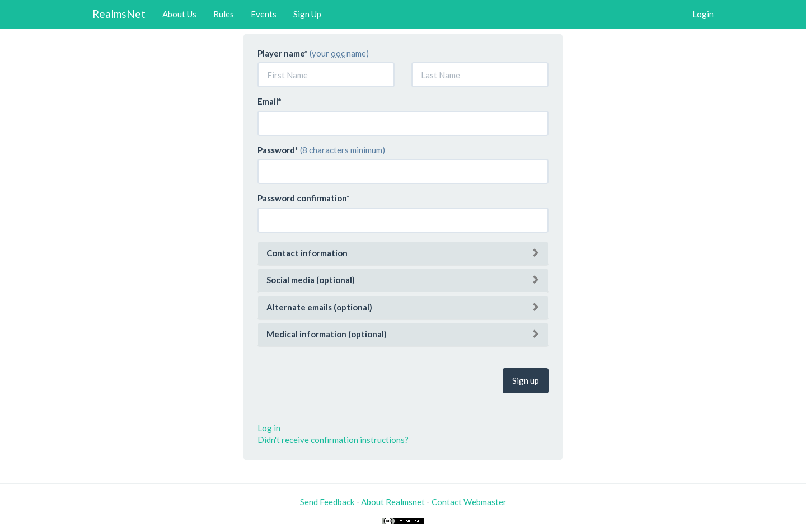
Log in (269, 428)
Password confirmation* (304, 198)
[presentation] (343, 380)
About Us (179, 14)
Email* (270, 101)
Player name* (283, 53)
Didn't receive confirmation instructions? (333, 440)
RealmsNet (119, 14)
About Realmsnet (393, 502)
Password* (278, 150)
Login (703, 14)
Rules (224, 14)
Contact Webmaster (469, 502)
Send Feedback (327, 502)
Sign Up (307, 14)
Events (264, 14)
